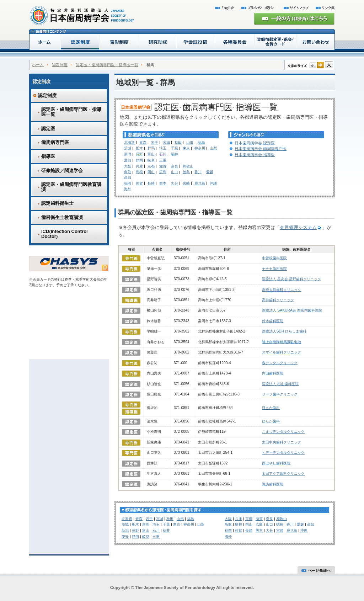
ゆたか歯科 (271, 421)
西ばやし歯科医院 (276, 463)
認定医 (48, 129)
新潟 (128, 154)
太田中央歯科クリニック (282, 442)
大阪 (128, 166)
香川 (198, 172)
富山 (151, 154)
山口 (175, 172)
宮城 (166, 142)
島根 (139, 172)
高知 (128, 177)
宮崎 (186, 183)
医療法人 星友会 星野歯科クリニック (291, 279)
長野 (139, 154)
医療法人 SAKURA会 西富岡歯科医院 (292, 310)
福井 (175, 154)
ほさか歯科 (271, 408)
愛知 (128, 160)
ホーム (38, 65)
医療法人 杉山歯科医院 (280, 384)
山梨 (213, 148)
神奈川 (200, 148)
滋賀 (163, 166)
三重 (163, 160)
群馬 (151, 148)
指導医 (48, 156)
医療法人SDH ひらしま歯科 (284, 331)
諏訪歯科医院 (273, 484)
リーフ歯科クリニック (280, 394)
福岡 (128, 183)
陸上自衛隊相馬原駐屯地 (282, 342)
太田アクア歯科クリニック (283, 474)
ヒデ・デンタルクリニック (283, 453)
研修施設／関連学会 (62, 171)
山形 (190, 142)
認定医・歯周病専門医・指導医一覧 (107, 65)
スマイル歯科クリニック (282, 352)
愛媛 (210, 172)
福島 (202, 142)
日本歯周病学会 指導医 (255, 155)
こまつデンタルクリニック (283, 432)
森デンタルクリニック (280, 363)
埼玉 (163, 148)
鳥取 (128, 172)
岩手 (155, 142)
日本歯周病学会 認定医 (255, 143)
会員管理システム (301, 227)
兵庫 (139, 166)
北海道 (129, 142)
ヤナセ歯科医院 (274, 269)
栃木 (139, 148)
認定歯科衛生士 (57, 203)
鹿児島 (200, 183)
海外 (128, 189)
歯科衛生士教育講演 (62, 217)
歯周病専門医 (55, 142)
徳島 (186, 172)
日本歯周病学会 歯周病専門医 (261, 149)
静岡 (139, 160)
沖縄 (213, 183)
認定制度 (60, 65)
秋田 (178, 142)
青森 (143, 142)
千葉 (175, 148)
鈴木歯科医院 (273, 321)
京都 (151, 166)
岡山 (151, 172)
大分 (175, 183)
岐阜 (151, 160)
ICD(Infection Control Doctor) (65, 234)
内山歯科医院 (273, 373)
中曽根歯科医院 (274, 258)
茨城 (128, 148)
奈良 (175, 166)
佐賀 (139, 183)
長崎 (151, 183)
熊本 (163, 183)
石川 (163, 154)
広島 (163, 172)
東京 (186, 148)
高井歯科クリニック (278, 300)
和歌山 (188, 166)
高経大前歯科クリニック (282, 290)
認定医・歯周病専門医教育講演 (71, 187)
